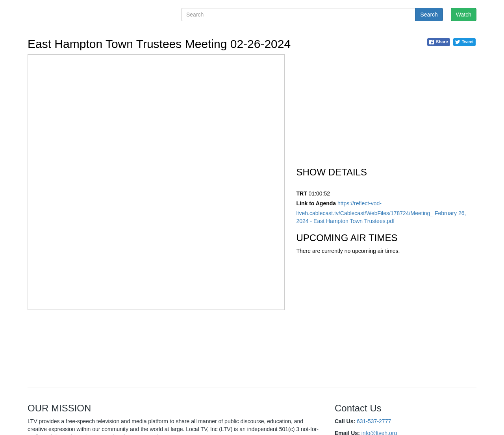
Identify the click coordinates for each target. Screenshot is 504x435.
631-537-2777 (374, 421)
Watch (464, 15)
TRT (302, 194)
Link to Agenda (316, 203)
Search (429, 15)
